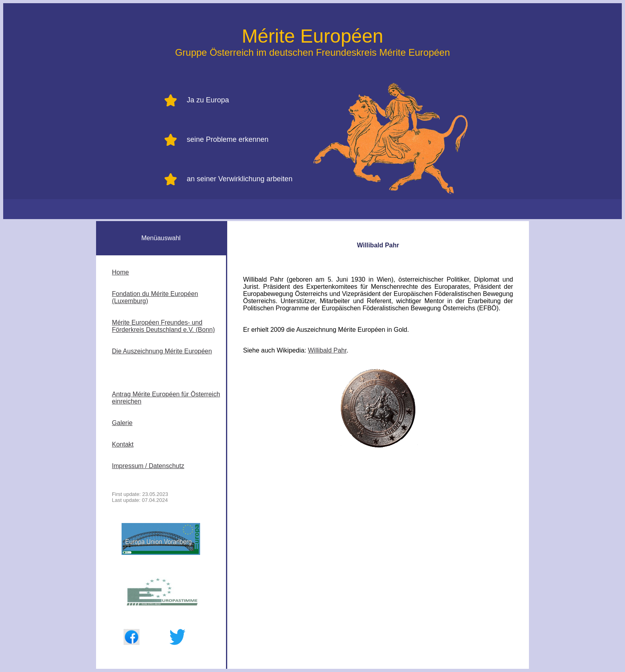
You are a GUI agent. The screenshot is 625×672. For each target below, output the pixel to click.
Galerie (122, 423)
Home (121, 272)
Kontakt (123, 444)
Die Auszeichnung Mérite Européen (162, 351)
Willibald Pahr (327, 350)
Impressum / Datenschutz (148, 466)
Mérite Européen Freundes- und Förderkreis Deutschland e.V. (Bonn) (163, 326)
